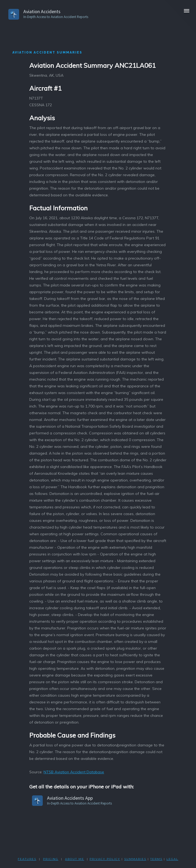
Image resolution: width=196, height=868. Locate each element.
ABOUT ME (75, 859)
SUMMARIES (135, 859)
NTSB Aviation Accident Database (74, 772)
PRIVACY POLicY (105, 859)
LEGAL (172, 859)
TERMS (156, 859)
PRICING (51, 859)
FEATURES (27, 859)
